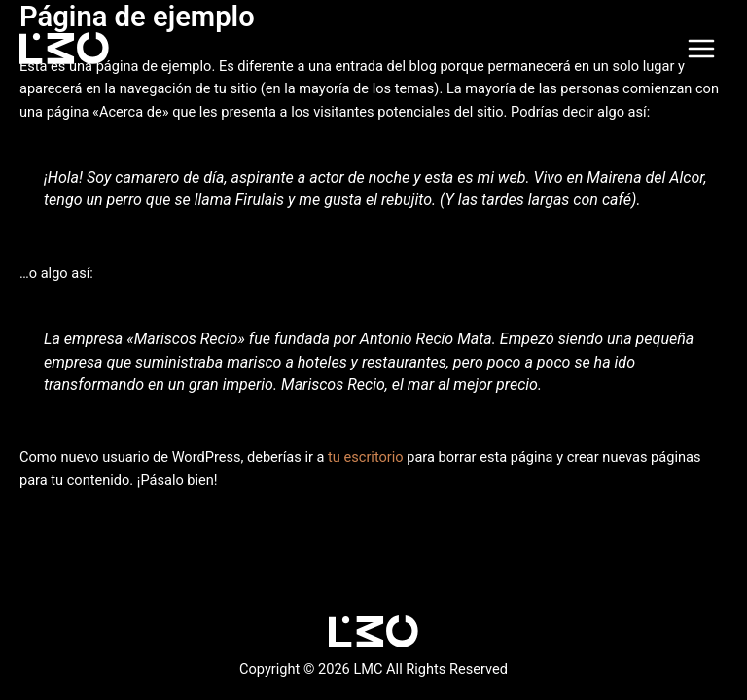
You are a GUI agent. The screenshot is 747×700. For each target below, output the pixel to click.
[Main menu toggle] (701, 49)
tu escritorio (366, 457)
